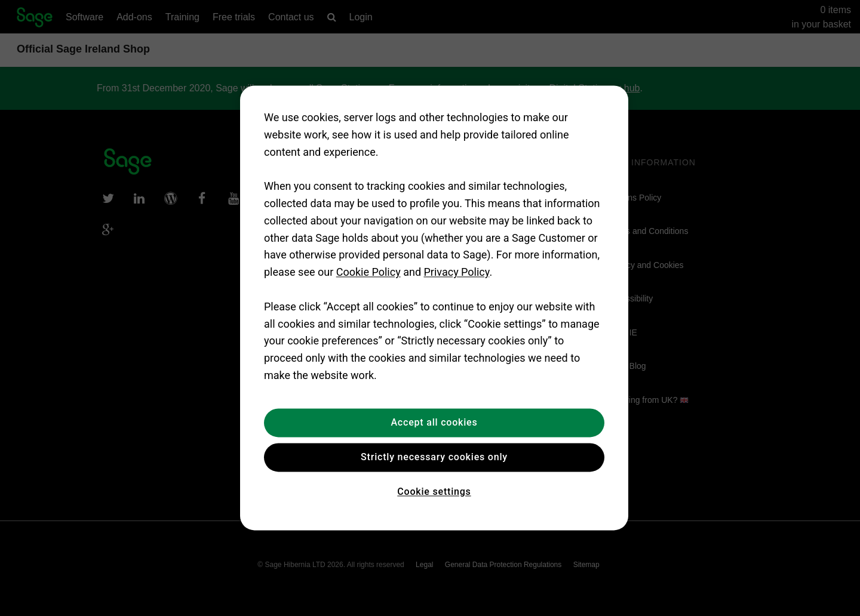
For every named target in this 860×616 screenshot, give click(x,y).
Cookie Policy (368, 272)
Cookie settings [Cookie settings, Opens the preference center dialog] (434, 492)
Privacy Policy (457, 272)
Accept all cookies (434, 422)
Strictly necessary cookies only (434, 457)
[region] (434, 308)
